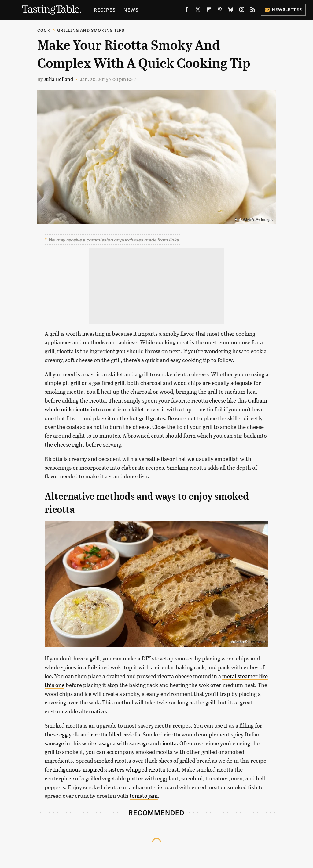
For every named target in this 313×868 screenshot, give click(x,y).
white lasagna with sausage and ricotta (129, 743)
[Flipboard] (209, 11)
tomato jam (144, 796)
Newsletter (283, 9)
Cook (44, 30)
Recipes (105, 10)
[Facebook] (187, 11)
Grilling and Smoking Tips (91, 30)
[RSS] (253, 11)
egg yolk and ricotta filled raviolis (100, 734)
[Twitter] (198, 11)
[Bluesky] (231, 11)
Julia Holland (58, 79)
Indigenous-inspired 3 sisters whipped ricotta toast (116, 769)
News (131, 10)
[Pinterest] (220, 11)
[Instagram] (242, 11)
